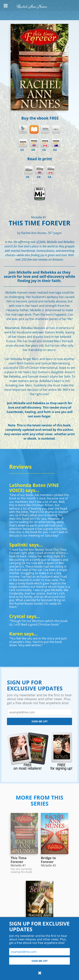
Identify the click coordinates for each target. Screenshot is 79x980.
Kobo (45, 129)
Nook (56, 129)
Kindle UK (34, 143)
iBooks (34, 129)
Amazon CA (51, 170)
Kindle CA (45, 143)
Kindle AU (56, 143)
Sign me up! (39, 721)
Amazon (29, 170)
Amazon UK (40, 170)
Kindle (23, 143)
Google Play (23, 129)
